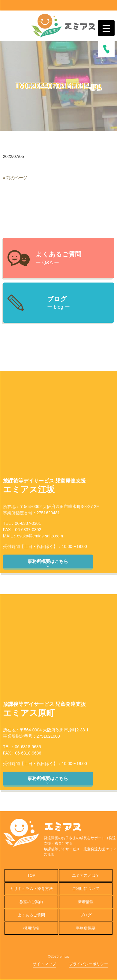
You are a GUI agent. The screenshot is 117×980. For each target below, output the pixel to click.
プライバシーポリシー (88, 964)
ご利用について (86, 889)
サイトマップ (44, 964)
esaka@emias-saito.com (40, 536)
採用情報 (31, 928)
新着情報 (86, 902)
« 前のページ (15, 178)
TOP (31, 875)
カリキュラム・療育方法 (31, 889)
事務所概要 (86, 928)
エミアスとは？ (86, 875)
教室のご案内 (31, 902)
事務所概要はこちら (48, 564)
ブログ (86, 915)
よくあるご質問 (31, 915)
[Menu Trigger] (106, 28)
